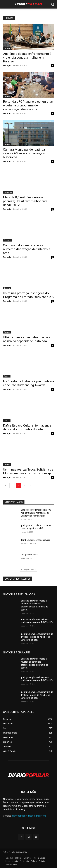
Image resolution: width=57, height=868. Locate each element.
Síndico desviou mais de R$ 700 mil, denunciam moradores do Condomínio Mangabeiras (36, 513)
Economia (8, 240)
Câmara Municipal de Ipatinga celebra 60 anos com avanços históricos (24, 153)
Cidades (7, 49)
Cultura (7, 376)
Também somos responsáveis (35, 540)
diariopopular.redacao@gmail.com (29, 816)
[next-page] (31, 486)
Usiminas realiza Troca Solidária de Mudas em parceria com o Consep (28, 471)
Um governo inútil (29, 555)
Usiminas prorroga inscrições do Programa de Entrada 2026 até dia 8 (28, 295)
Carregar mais (28, 569)
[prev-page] (6, 486)
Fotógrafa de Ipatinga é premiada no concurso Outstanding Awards (28, 383)
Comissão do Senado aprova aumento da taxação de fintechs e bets (27, 249)
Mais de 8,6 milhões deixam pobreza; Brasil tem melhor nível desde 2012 (26, 201)
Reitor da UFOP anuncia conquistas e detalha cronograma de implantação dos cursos (28, 105)
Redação (7, 65)
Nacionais (8, 192)
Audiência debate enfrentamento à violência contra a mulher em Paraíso (27, 58)
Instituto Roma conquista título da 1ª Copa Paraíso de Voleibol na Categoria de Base (37, 637)
